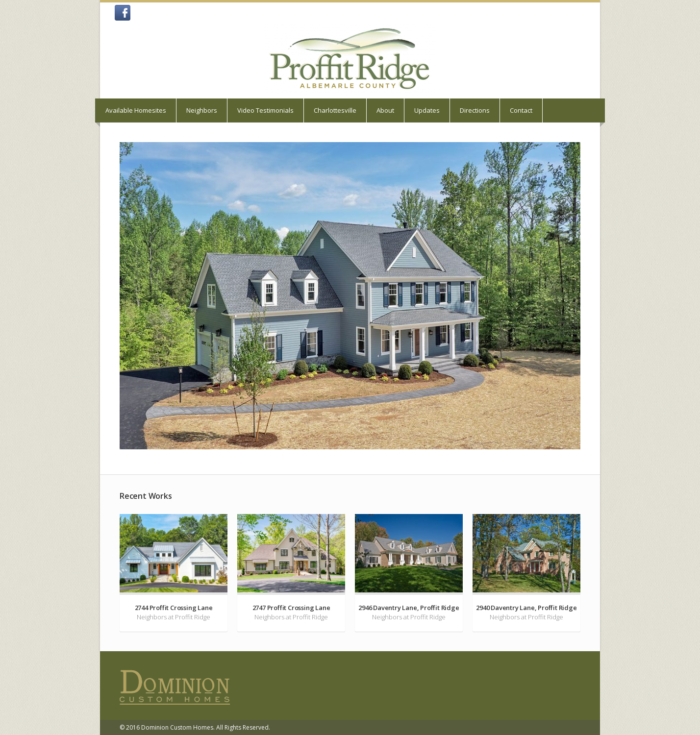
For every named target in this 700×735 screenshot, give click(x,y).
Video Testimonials (265, 110)
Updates (427, 110)
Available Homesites (136, 110)
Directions (475, 110)
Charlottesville (335, 110)
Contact (521, 110)
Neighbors (202, 110)
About (385, 110)
